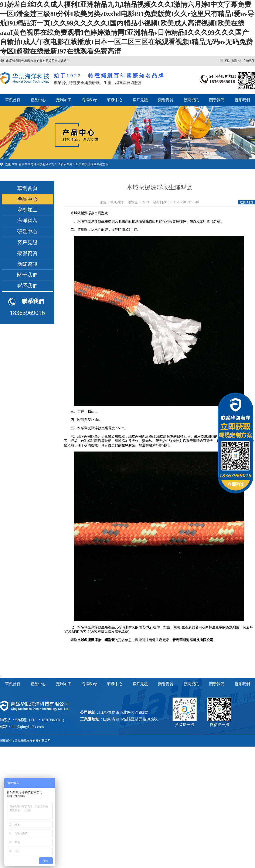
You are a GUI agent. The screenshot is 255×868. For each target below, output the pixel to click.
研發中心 (115, 100)
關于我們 (217, 100)
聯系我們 (242, 100)
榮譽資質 (166, 100)
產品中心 (38, 100)
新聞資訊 (191, 100)
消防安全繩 (65, 164)
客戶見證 (140, 100)
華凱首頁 (13, 100)
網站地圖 (231, 61)
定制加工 (64, 100)
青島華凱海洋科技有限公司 (37, 164)
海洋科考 (89, 100)
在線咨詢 (249, 61)
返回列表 (246, 202)
